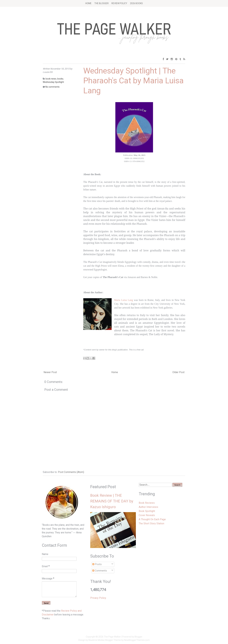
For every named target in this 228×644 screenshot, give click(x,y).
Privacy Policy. (98, 598)
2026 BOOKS (136, 3)
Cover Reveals (147, 515)
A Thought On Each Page (152, 519)
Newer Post (50, 372)
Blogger (138, 637)
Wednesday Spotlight (53, 82)
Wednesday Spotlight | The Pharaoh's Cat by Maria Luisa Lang (133, 81)
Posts (97, 564)
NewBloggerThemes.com (137, 640)
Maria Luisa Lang (124, 300)
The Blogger (101, 3)
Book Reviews (147, 503)
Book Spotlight (147, 511)
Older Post (178, 372)
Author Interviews (148, 507)
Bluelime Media (96, 640)
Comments (100, 571)
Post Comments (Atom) (71, 472)
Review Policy (119, 3)
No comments (52, 87)
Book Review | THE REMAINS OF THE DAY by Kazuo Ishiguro (112, 501)
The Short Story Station (151, 523)
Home (88, 3)
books (60, 79)
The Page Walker (112, 637)
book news (51, 79)
